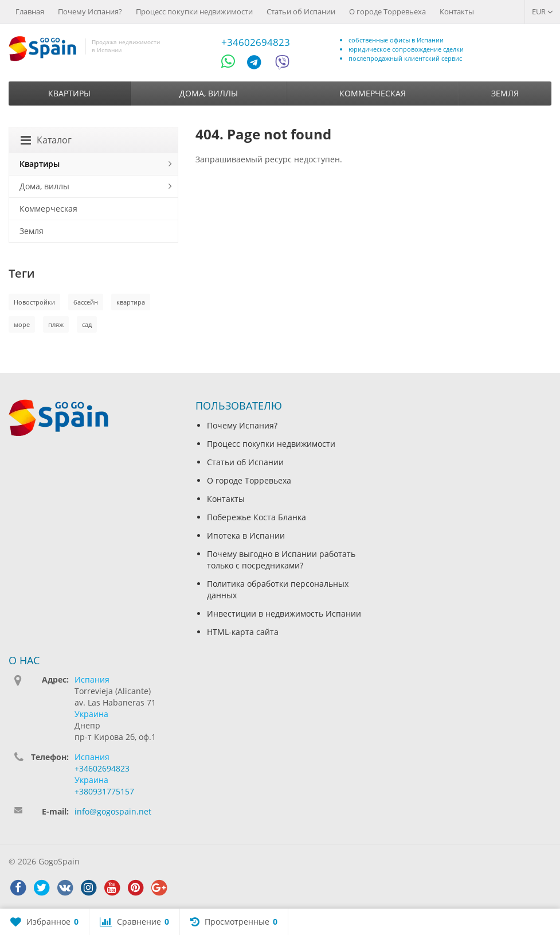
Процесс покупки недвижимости (194, 11)
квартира (131, 302)
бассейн (86, 302)
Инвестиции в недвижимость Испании (284, 613)
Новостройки (34, 302)
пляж (56, 324)
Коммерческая (373, 93)
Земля (505, 93)
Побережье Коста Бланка (256, 517)
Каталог (46, 140)
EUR (543, 11)
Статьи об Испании (301, 11)
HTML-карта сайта (243, 632)
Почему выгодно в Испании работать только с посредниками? (281, 560)
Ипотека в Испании (246, 535)
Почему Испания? (90, 11)
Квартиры (69, 93)
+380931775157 (104, 791)
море (22, 324)
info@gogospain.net (113, 811)
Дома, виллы (209, 93)
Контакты (457, 11)
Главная (30, 11)
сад (87, 324)
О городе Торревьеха (387, 11)
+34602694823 (256, 42)
